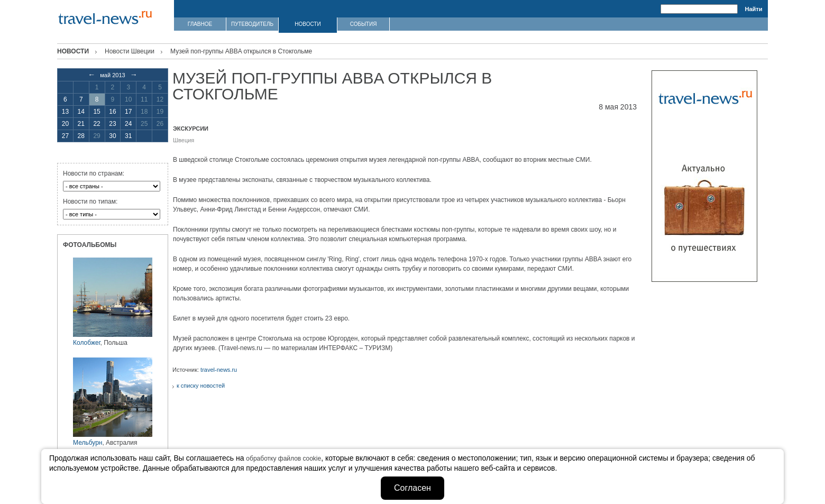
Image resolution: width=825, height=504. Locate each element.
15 (97, 112)
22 (97, 124)
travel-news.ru (219, 370)
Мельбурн (88, 443)
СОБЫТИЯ (364, 24)
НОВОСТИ (308, 24)
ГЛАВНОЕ (200, 24)
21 (81, 124)
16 (112, 112)
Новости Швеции (130, 51)
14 (81, 112)
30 (112, 136)
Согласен (412, 488)
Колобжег (87, 343)
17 (128, 112)
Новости (73, 51)
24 (128, 124)
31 (128, 136)
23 (112, 124)
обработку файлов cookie (283, 459)
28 (81, 136)
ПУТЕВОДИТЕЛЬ (252, 24)
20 (65, 124)
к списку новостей (201, 386)
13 (65, 112)
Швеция (184, 140)
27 (65, 136)
